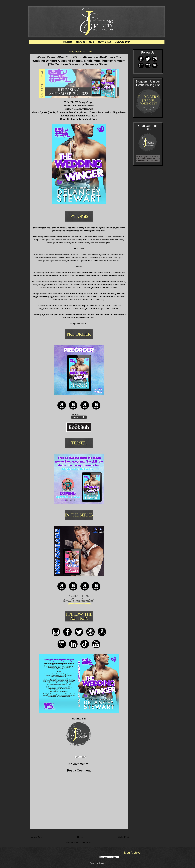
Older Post (123, 837)
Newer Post (36, 837)
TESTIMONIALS (105, 42)
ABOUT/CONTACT (123, 42)
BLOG (91, 42)
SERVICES (80, 42)
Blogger (102, 863)
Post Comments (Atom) (85, 842)
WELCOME (67, 42)
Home (80, 837)
